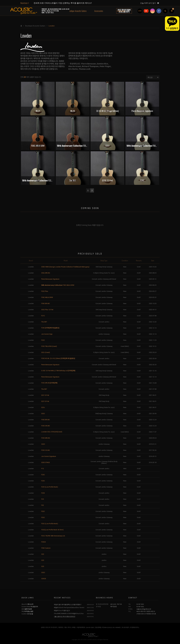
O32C (43, 572)
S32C (43, 414)
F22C (43, 340)
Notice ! (25, 3)
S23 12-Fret (45, 395)
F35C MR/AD (49, 383)
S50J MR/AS (46, 273)
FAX (130, 607)
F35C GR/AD (46, 426)
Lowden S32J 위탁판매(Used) (52, 432)
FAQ (27, 611)
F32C (43, 511)
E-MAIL (130, 609)
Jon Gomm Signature (49, 456)
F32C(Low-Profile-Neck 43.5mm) (52, 530)
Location (27, 614)
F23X (43, 493)
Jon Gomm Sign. (47, 334)
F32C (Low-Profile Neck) (50, 524)
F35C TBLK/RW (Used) (49, 346)
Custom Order (30, 607)
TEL (130, 604)
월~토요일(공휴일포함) (102, 604)
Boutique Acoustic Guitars (77, 11)
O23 (43, 560)
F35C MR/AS (46, 438)
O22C (43, 444)
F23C (43, 475)
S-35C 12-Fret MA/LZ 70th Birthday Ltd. (58, 371)
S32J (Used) (46, 352)
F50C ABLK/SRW (58, 285)
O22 (43, 554)
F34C (50, 328)
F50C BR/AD (46, 303)
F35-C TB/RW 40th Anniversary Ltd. (53, 536)
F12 (43, 469)
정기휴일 (98, 607)
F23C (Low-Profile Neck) (50, 487)
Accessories (99, 11)
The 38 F (44, 322)
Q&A (27, 609)
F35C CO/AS (46, 450)
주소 (130, 611)
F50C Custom (46, 548)
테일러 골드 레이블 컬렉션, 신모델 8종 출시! (68, 604)
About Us (27, 604)
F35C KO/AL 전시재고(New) (58, 358)
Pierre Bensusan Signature (50, 279)
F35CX (43, 542)
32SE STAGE (46, 462)
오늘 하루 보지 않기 (148, 3)
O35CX (44, 579)
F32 (43, 505)
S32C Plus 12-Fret (47, 310)
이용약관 (61, 627)
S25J (43, 407)
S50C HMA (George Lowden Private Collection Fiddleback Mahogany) (65, 267)
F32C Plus (45, 291)
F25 (43, 499)
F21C (43, 316)
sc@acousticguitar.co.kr (144, 609)
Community (121, 11)
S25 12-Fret (45, 401)
